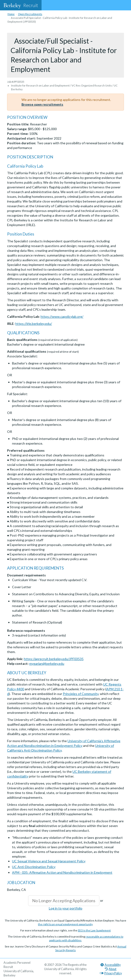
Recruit (21, 5)
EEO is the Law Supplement (94, 930)
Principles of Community (81, 694)
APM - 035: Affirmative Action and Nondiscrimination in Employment (62, 872)
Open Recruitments (30, 14)
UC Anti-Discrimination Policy (34, 867)
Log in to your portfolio (66, 908)
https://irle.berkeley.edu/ (34, 324)
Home (11, 14)
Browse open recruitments (42, 104)
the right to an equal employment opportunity (65, 924)
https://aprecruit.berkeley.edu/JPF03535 (54, 659)
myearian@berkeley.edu (47, 664)
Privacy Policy (111, 973)
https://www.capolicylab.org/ (62, 316)
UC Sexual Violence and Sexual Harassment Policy (49, 861)
